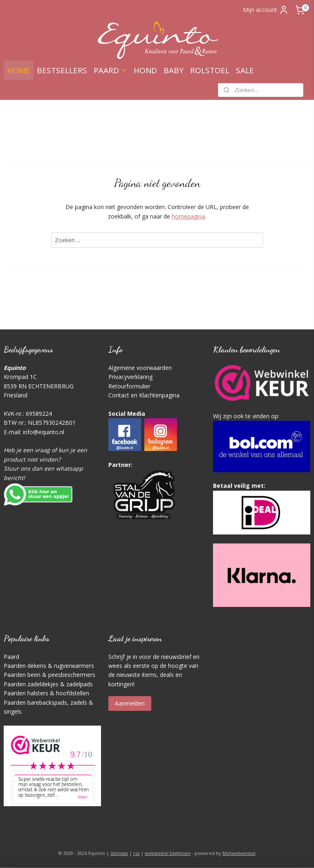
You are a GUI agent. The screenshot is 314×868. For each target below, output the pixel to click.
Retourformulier (129, 386)
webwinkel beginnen (168, 853)
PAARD (110, 70)
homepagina (188, 216)
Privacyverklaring (130, 377)
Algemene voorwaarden (140, 368)
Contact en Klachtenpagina (144, 395)
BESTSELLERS (62, 70)
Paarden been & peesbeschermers (49, 675)
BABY (174, 70)
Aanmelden (130, 703)
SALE (245, 70)
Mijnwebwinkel (239, 853)
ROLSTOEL (210, 70)
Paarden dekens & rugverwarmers (49, 666)
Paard (11, 657)
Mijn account (266, 10)
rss (136, 853)
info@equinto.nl (44, 432)
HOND (145, 70)
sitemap (119, 853)
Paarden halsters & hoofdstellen (46, 693)
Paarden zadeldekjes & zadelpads (48, 684)
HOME (19, 70)
